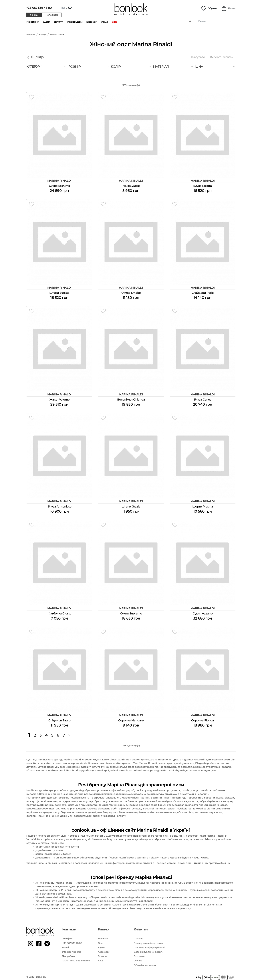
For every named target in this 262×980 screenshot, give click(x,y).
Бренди (92, 22)
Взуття (58, 22)
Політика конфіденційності (149, 946)
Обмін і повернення (145, 964)
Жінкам (34, 15)
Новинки (33, 22)
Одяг (46, 22)
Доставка (139, 955)
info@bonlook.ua (72, 951)
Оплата (138, 959)
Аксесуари (75, 22)
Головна (31, 35)
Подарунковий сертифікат (149, 942)
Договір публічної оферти (148, 951)
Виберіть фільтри (222, 57)
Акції (104, 22)
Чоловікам (52, 15)
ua (70, 8)
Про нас (138, 937)
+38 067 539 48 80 (39, 8)
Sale (115, 22)
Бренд (42, 35)
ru (63, 8)
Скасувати (198, 57)
